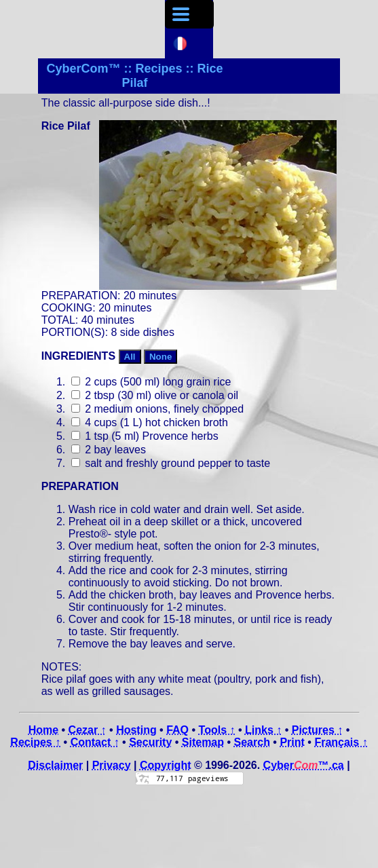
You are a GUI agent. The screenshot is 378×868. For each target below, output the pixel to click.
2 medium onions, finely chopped (157, 409)
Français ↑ (341, 742)
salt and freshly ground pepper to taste (171, 463)
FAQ (177, 730)
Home (43, 730)
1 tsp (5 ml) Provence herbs (145, 436)
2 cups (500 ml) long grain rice (151, 382)
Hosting (136, 730)
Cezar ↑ (88, 730)
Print (292, 742)
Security (150, 742)
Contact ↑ (95, 742)
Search (252, 742)
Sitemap (203, 742)
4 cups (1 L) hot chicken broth (150, 422)
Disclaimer (55, 765)
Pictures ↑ (318, 730)
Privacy (112, 765)
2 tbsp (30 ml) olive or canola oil (155, 395)
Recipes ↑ (35, 742)
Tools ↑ (217, 730)
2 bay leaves (109, 450)
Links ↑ (263, 730)
